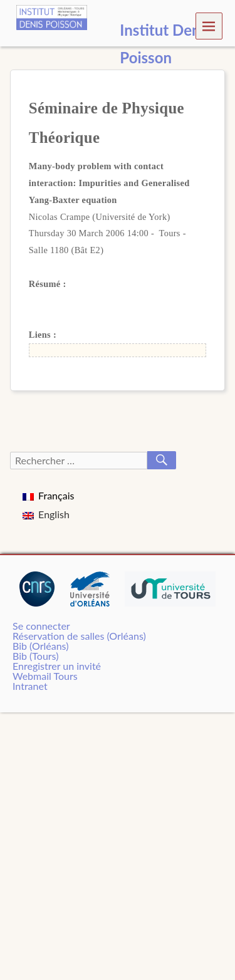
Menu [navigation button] (209, 25)
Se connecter (41, 626)
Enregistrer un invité (57, 666)
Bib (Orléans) (40, 646)
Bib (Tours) (35, 656)
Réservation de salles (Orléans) (79, 636)
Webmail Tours (45, 676)
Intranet (30, 686)
